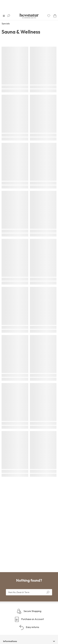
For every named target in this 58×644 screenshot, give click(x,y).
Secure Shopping (29, 611)
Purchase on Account (29, 619)
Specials (6, 24)
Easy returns (29, 627)
